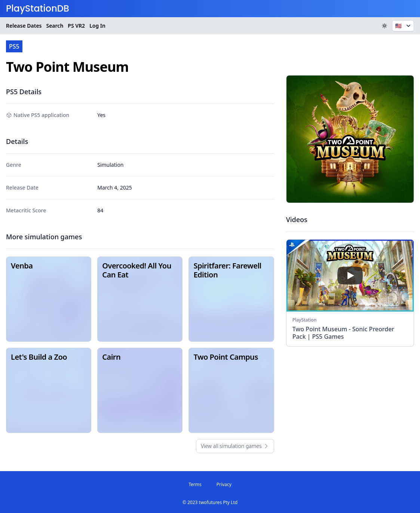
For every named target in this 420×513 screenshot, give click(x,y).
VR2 (76, 26)
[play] (350, 276)
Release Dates (24, 26)
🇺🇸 (404, 26)
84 (100, 210)
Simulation (110, 165)
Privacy (224, 484)
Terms (195, 484)
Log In (97, 26)
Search (55, 26)
